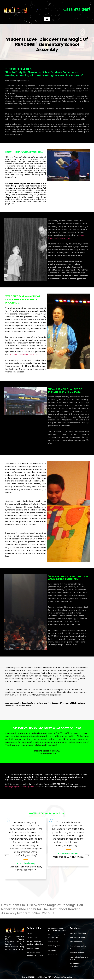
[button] (7, 856)
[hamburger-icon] (47, 19)
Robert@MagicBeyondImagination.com (35, 737)
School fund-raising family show (24, 355)
